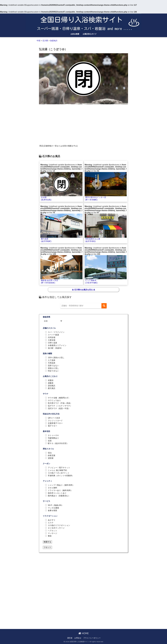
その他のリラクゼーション (59, 525)
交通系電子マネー (55, 423)
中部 (39, 41)
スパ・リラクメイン (56, 332)
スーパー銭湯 (53, 335)
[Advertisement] (83, 123)
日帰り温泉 (53, 343)
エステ (51, 523)
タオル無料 (53, 488)
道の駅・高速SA (55, 348)
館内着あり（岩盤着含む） (59, 496)
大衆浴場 (52, 340)
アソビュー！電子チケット (59, 468)
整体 (50, 536)
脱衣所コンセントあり (57, 493)
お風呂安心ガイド (90, 34)
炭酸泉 (51, 383)
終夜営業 (52, 456)
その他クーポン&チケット (59, 473)
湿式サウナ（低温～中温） (59, 408)
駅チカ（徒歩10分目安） (58, 443)
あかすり (52, 520)
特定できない (53, 371)
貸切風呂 (52, 386)
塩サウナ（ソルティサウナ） (60, 406)
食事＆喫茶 (53, 511)
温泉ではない (53, 366)
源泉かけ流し (53, 368)
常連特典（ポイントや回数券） (61, 476)
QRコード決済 (54, 418)
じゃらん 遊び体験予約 (57, 470)
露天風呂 (52, 388)
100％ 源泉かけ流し (56, 358)
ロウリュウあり (54, 401)
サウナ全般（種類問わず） (59, 398)
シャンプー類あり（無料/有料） (61, 485)
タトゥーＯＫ (53, 435)
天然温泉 (52, 363)
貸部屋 (51, 458)
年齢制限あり (53, 438)
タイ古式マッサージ (56, 528)
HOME (84, 633)
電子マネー (53, 426)
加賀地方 (54, 41)
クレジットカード (55, 421)
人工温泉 (52, 360)
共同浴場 (52, 337)
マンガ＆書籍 (53, 508)
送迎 (50, 441)
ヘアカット (53, 531)
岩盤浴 (51, 380)
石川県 (45, 41)
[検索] (104, 306)
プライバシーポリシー (92, 638)
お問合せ (78, 638)
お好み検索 (75, 34)
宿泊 (50, 453)
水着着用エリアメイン (57, 345)
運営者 (70, 638)
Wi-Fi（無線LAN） (56, 505)
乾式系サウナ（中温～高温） (60, 403)
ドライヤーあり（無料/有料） (60, 490)
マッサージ (53, 533)
